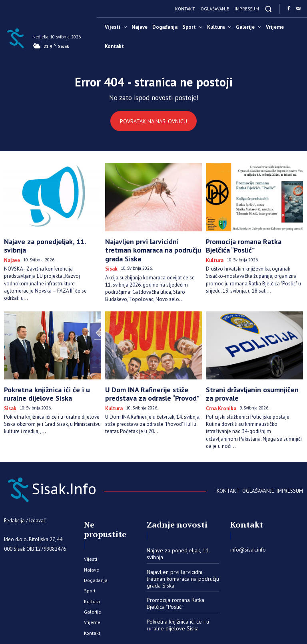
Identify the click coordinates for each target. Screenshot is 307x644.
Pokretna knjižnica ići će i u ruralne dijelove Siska (49, 380)
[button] (268, 9)
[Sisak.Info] (15, 38)
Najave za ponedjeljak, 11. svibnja (47, 241)
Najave (11, 250)
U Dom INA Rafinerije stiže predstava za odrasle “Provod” (153, 380)
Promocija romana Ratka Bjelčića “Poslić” (248, 244)
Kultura (213, 256)
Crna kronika (218, 392)
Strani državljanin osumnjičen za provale (248, 380)
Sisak (111, 256)
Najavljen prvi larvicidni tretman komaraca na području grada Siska (149, 244)
